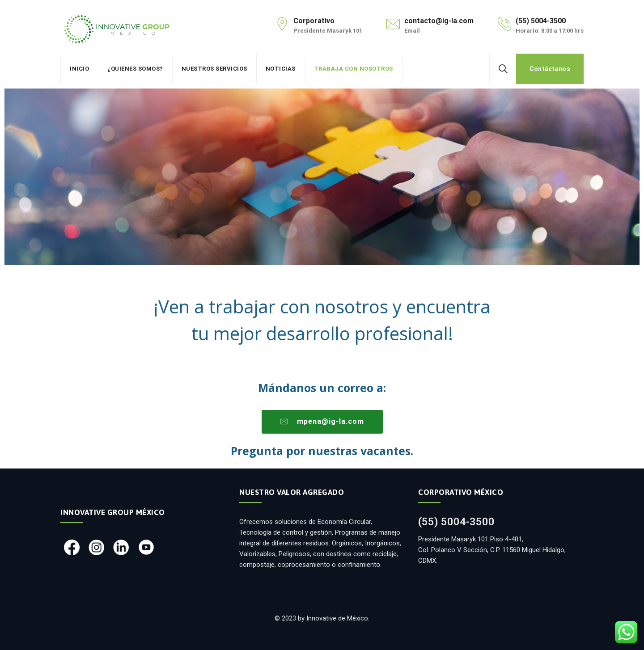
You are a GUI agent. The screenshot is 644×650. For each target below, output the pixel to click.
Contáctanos (550, 69)
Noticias (281, 69)
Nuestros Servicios (214, 69)
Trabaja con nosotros (354, 69)
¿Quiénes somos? (135, 69)
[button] (322, 422)
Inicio (79, 69)
